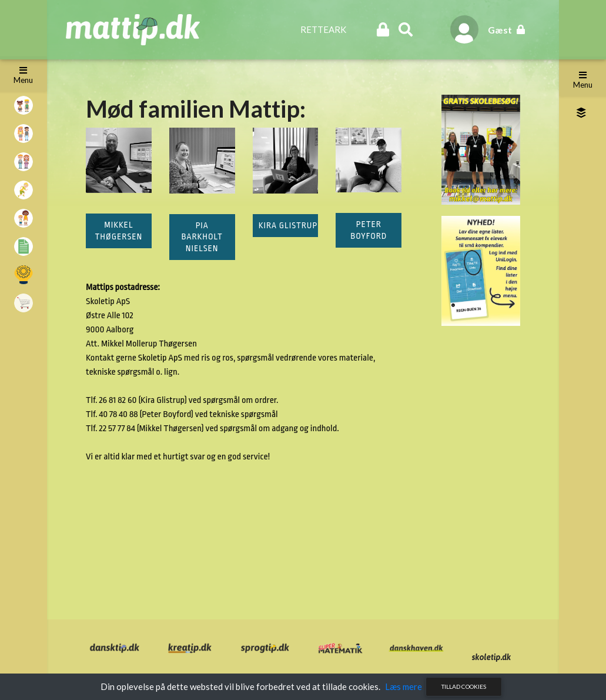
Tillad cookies (464, 686)
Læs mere (404, 686)
